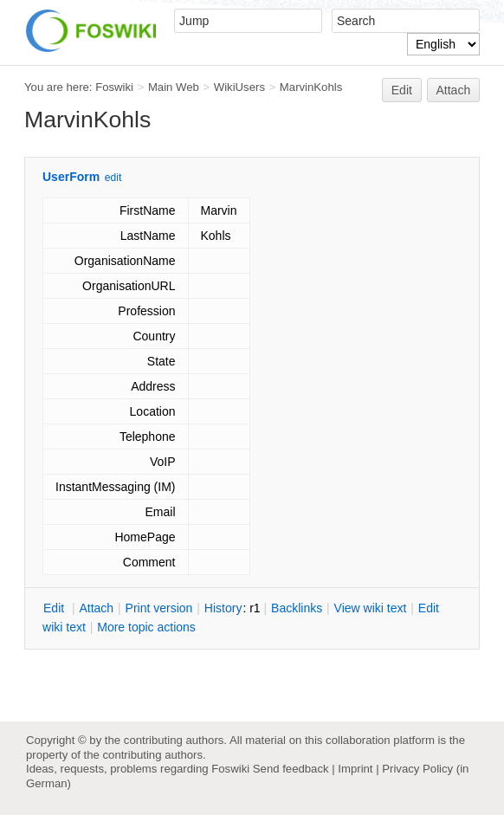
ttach (96, 608)
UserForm (71, 177)
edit (113, 178)
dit (55, 608)
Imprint (355, 769)
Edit (402, 90)
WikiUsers (239, 87)
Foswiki (114, 87)
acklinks (297, 608)
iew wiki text (371, 608)
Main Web (174, 87)
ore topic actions (146, 627)
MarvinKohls (311, 87)
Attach (454, 90)
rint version (159, 608)
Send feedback (291, 769)
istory (223, 608)
